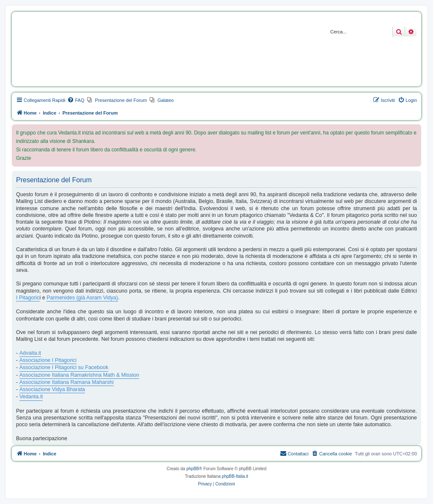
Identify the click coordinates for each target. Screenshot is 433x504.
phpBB (193, 469)
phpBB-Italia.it (235, 476)
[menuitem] (76, 100)
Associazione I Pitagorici (48, 360)
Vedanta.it (31, 397)
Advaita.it (30, 353)
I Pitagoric (28, 298)
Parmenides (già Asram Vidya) (82, 298)
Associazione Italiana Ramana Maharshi (67, 382)
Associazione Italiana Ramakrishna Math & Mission (79, 375)
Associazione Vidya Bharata (52, 389)
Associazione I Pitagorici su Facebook (64, 367)
